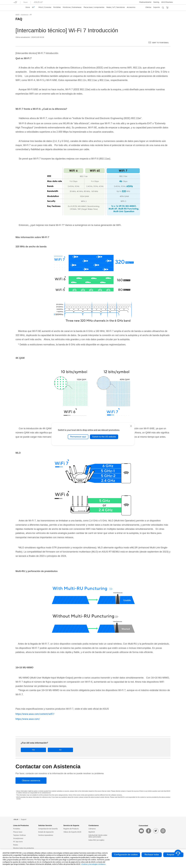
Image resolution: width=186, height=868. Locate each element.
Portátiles (17, 829)
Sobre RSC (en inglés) (96, 840)
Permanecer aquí (78, 437)
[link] (18, 7)
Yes (29, 750)
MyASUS (92, 832)
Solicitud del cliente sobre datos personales (98, 836)
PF (31, 15)
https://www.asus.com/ (28, 719)
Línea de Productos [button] (21, 826)
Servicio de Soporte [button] (71, 826)
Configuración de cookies (126, 855)
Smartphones (18, 839)
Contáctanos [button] (94, 826)
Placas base (18, 832)
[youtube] (141, 831)
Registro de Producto (71, 829)
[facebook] (149, 831)
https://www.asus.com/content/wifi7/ (35, 714)
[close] (131, 426)
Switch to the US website (104, 437)
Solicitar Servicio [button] (45, 826)
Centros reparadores (46, 835)
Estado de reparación (46, 832)
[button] (156, 2)
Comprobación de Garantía (48, 829)
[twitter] (156, 831)
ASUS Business (167, 2)
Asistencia (24, 15)
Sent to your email (160, 43)
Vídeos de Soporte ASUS (72, 832)
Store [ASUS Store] (28, 7)
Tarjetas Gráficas (20, 835)
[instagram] (163, 831)
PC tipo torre (18, 842)
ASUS (17, 15)
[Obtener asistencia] (31, 781)
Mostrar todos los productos (24, 848)
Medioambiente (145, 2)
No (47, 750)
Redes (16, 845)
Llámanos (92, 829)
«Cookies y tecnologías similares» (93, 864)
